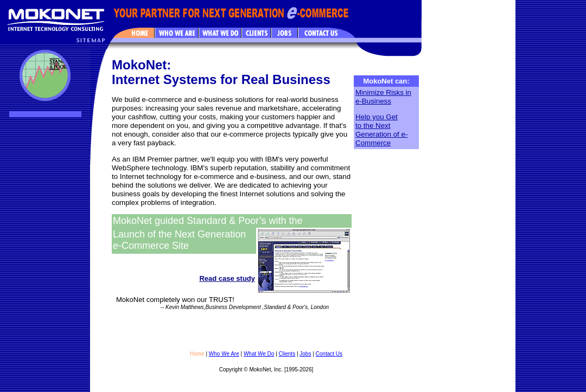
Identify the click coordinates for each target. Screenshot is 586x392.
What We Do (259, 354)
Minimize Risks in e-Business (383, 97)
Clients (287, 354)
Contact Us (329, 354)
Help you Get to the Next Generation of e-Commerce (381, 130)
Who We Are (224, 354)
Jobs (305, 354)
